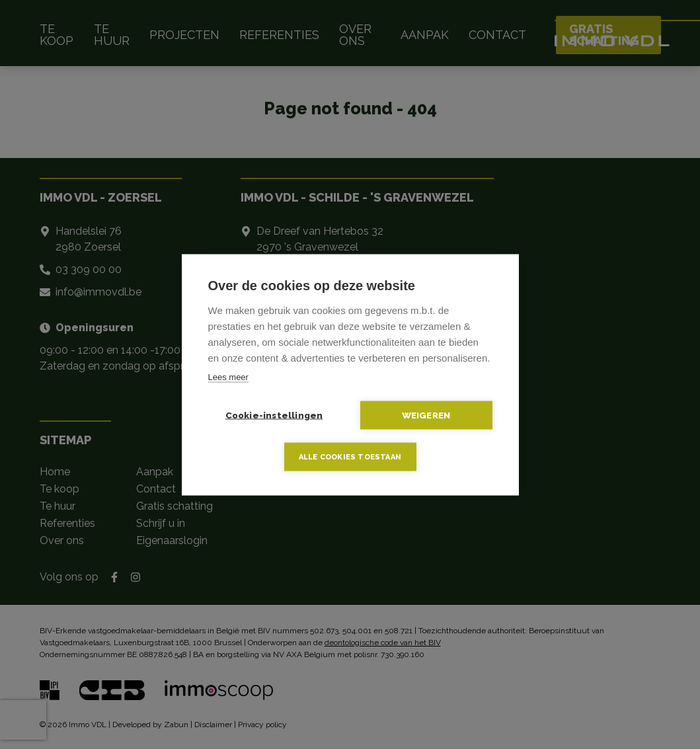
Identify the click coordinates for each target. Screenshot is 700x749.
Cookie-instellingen (274, 414)
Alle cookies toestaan (350, 456)
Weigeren (426, 414)
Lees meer (228, 376)
